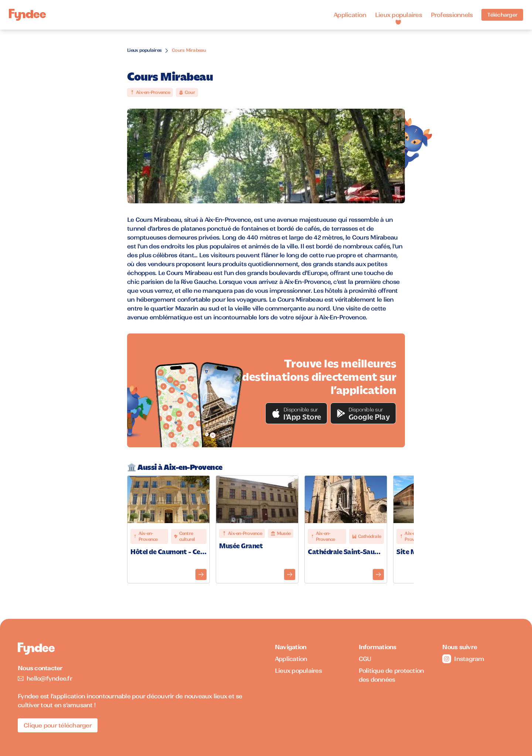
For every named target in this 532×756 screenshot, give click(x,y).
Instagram (463, 659)
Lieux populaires (398, 15)
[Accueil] (27, 15)
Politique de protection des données (391, 675)
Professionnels (452, 15)
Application (350, 15)
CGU (365, 659)
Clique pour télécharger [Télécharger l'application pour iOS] (58, 725)
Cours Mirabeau (189, 50)
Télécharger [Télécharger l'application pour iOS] (502, 15)
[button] (296, 413)
